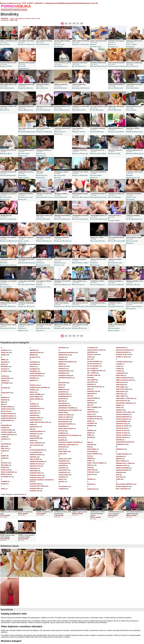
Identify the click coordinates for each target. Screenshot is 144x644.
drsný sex (31, 306)
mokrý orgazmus (114, 331)
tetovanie (90, 445)
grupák (3, 458)
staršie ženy (91, 412)
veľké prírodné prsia (123, 378)
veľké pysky (120, 385)
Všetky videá (13, 10)
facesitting (5, 444)
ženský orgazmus (115, 66)
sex (11, 66)
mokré (76, 263)
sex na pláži (91, 368)
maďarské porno (36, 408)
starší (89, 410)
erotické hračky (6, 430)
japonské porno (35, 352)
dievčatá (4, 400)
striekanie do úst (93, 416)
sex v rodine (92, 373)
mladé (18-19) (78, 44)
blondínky (95, 66)
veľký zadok (120, 396)
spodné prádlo (92, 398)
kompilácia (77, 88)
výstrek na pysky (122, 435)
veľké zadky (120, 387)
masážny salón (35, 418)
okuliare (4, 175)
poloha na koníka (133, 241)
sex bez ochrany (93, 364)
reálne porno (64, 66)
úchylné (90, 484)
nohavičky (62, 348)
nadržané (33, 457)
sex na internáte (93, 366)
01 (62, 24)
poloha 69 (62, 412)
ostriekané (23, 175)
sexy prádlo (91, 380)
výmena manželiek (122, 414)
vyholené (119, 410)
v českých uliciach (122, 362)
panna (61, 385)
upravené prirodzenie (123, 350)
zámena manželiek (122, 468)
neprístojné (34, 471)
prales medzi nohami (66, 428)
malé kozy (33, 411)
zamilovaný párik (122, 470)
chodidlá (112, 306)
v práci (118, 366)
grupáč (3, 456)
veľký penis (31, 44)
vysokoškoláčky (122, 421)
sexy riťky (91, 382)
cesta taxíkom (6, 378)
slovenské (91, 393)
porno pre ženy (64, 419)
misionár (94, 44)
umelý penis (68, 241)
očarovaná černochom (66, 352)
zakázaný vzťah (121, 465)
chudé (76, 66)
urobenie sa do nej (122, 354)
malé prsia (33, 413)
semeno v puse (93, 354)
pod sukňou (63, 403)
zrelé (123, 132)
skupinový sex (92, 391)
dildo (3, 402)
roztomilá (62, 465)
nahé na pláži (34, 459)
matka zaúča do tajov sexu (39, 422)
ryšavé (61, 479)
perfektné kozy (64, 394)
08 (82, 24)
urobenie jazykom (122, 352)
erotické (40, 219)
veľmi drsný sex (122, 401)
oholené (48, 110)
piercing (61, 401)
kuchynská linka (35, 376)
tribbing (90, 458)
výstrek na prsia (122, 433)
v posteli (58, 178)
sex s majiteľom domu (95, 371)
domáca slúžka (6, 407)
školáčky (90, 430)
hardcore (4, 463)
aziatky (3, 355)
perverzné (62, 399)
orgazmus (23, 88)
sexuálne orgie (92, 375)
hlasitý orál (5, 470)
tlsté (3, 88)
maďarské (33, 406)
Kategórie (5, 10)
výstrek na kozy (121, 430)
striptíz (90, 421)
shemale (90, 384)
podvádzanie (63, 406)
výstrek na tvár (60, 44)
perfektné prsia (64, 396)
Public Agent (63, 451)
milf (8, 44)
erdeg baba (5, 425)
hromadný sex (6, 477)
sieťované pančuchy (94, 387)
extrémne (4, 439)
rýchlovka (62, 477)
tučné (89, 468)
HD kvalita (23, 66)
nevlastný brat (35, 484)
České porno (50, 197)
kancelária (41, 197)
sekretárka (91, 352)
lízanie (40, 44)
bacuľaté (4, 362)
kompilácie (34, 371)
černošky (45, 88)
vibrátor (86, 219)
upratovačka (120, 348)
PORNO (16, 6)
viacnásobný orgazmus (124, 403)
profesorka (62, 447)
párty (60, 387)
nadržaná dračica (36, 455)
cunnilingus (5, 383)
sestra (112, 241)
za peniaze (120, 456)
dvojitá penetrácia (7, 418)
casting (4, 376)
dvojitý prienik (6, 420)
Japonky (33, 350)
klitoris (32, 366)
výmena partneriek (122, 417)
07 (78, 24)
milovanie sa (34, 434)
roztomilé (62, 468)
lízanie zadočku (35, 399)
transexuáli (91, 451)
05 (74, 24)
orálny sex (23, 44)
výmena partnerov (122, 419)
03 (70, 24)
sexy (39, 88)
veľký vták (120, 394)
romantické (82, 110)
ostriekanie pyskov (65, 378)
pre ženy (112, 197)
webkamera (120, 449)
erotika (3, 437)
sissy (89, 389)
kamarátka (33, 362)
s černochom (63, 486)
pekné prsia (63, 389)
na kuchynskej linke (37, 450)
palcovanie (85, 154)
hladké (3, 467)
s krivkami (91, 348)
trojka (3, 44)
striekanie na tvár (93, 419)
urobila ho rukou (122, 357)
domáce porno (6, 409)
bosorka (40, 285)
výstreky (119, 440)
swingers (90, 426)
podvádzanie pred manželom (69, 410)
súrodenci (91, 423)
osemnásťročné (24, 68)
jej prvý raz (41, 331)
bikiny (3, 364)
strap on (90, 414)
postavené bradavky (66, 424)
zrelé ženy (119, 477)
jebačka (32, 355)
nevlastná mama (36, 475)
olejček (61, 364)
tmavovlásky (92, 449)
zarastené (59, 219)
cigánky (4, 381)
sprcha (90, 400)
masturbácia (32, 132)
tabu (89, 442)
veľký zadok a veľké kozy (9, 265)
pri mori (61, 438)
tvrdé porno (59, 47)
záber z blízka (121, 461)
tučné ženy (91, 470)
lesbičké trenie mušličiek (39, 387)
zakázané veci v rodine (124, 463)
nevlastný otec (35, 488)
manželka (33, 415)
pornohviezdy (103, 66)
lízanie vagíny (35, 397)
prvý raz (61, 449)
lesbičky (86, 44)
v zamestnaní (121, 373)
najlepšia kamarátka (37, 461)
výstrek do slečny (122, 426)
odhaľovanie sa (64, 355)
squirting (90, 403)
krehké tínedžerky (36, 373)
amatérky (136, 88)
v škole (118, 369)
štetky (89, 435)
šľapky (119, 197)
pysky (124, 66)
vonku (111, 88)
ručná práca (63, 470)
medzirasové (10, 88)
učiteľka (90, 479)
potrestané (62, 426)
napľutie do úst (35, 466)
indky (3, 489)
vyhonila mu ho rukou (124, 412)
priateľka (62, 440)
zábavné (119, 459)
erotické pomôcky (7, 434)
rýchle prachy (114, 47)
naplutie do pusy (36, 464)
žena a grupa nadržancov (135, 306)
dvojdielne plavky (7, 416)
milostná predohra (36, 431)
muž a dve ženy (35, 445)
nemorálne (33, 468)
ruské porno (63, 472)
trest (89, 456)
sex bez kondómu (93, 361)
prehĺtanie (62, 433)
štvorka (90, 437)
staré (89, 405)
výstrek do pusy (122, 424)
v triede (119, 371)
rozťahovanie (63, 463)
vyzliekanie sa (121, 444)
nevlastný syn (35, 491)
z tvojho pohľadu (25, 154)
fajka (3, 446)
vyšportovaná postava (124, 442)
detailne (4, 397)
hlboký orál (41, 132)
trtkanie (90, 465)
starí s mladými (132, 44)
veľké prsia (64, 88)
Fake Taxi (4, 449)
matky (32, 424)
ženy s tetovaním (122, 489)
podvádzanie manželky (66, 408)
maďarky (130, 175)
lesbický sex (34, 385)
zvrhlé (118, 479)
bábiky (3, 360)
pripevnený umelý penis (67, 445)
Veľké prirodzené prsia (124, 380)
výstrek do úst (121, 428)
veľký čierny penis (122, 389)
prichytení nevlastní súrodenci (114, 222)
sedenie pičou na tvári (26, 197)
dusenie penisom (7, 414)
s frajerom (62, 489)
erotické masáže (97, 47)
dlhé (2, 404)
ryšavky (61, 482)
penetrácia (23, 132)
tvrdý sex (90, 474)
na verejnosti (139, 132)
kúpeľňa (33, 380)
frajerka (4, 451)
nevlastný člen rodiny (134, 178)
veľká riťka (120, 375)
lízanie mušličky (85, 306)
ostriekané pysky (64, 375)
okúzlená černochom (44, 265)
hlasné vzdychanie (8, 472)
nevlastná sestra (61, 263)
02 (66, 24)
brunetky (46, 44)
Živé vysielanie (22, 10)
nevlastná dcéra (35, 473)
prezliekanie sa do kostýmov (69, 435)
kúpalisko (33, 378)
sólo (57, 88)
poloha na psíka (114, 132)
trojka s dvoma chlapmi (95, 463)
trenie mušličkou (93, 454)
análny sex (95, 178)
